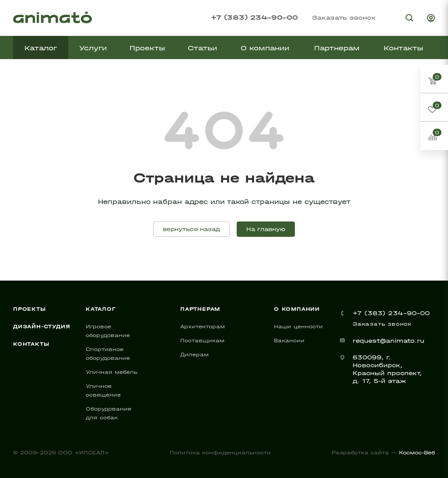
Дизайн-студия (42, 327)
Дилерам (194, 355)
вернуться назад (191, 229)
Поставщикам (202, 341)
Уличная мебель (112, 372)
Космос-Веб (417, 453)
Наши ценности (298, 327)
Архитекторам (203, 327)
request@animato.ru (388, 341)
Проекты (30, 309)
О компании (297, 309)
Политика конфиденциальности (220, 453)
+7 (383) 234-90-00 (254, 17)
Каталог (101, 309)
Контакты (31, 344)
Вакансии (289, 341)
